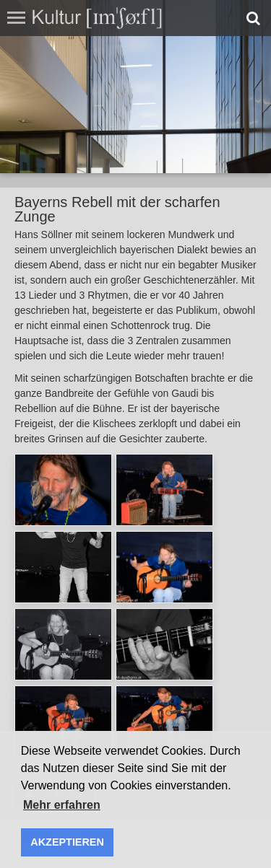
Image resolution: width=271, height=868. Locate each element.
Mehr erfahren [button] (62, 805)
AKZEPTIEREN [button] (67, 842)
